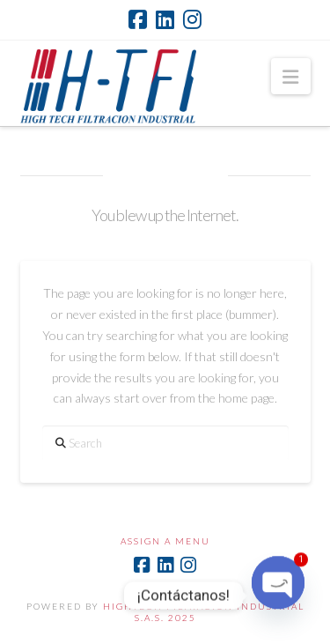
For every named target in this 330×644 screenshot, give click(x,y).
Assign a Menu (165, 541)
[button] (290, 76)
